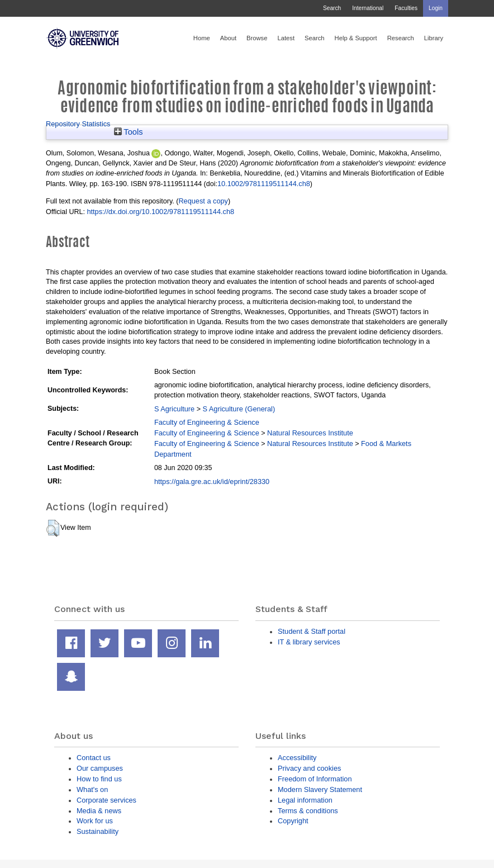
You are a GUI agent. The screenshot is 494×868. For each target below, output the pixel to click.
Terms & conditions (308, 811)
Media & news (99, 811)
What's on (92, 789)
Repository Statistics (78, 124)
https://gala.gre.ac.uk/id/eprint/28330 (212, 482)
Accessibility (297, 758)
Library (434, 38)
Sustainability (98, 831)
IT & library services (309, 642)
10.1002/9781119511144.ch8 (264, 184)
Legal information (305, 800)
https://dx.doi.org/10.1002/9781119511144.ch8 (160, 212)
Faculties (406, 8)
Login (436, 8)
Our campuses (100, 768)
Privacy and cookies (309, 768)
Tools (129, 132)
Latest (286, 38)
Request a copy (203, 201)
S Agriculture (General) (239, 409)
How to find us (99, 779)
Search (332, 8)
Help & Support (356, 38)
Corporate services (106, 800)
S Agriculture (174, 409)
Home (202, 38)
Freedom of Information (315, 779)
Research (401, 38)
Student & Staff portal (312, 631)
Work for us (95, 821)
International (368, 8)
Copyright (293, 821)
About (228, 38)
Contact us (94, 758)
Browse (257, 38)
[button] (53, 528)
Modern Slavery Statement (320, 789)
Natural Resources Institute (310, 433)
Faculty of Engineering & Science (207, 422)
